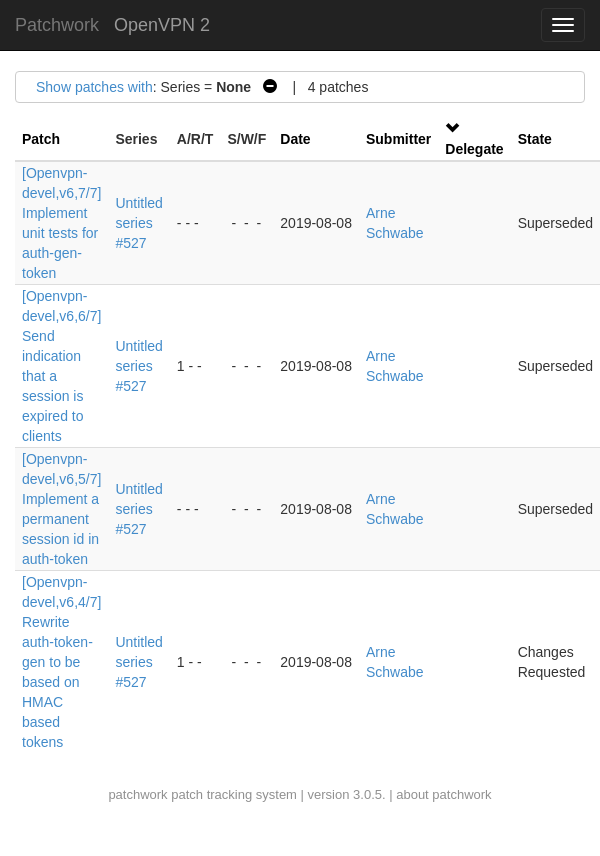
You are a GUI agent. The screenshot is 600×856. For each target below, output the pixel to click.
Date (295, 139)
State (535, 139)
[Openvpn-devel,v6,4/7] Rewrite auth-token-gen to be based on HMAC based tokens (61, 662)
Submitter (398, 139)
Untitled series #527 (138, 223)
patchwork (137, 794)
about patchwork (443, 794)
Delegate (474, 149)
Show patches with (94, 87)
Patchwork (57, 25)
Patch (41, 139)
